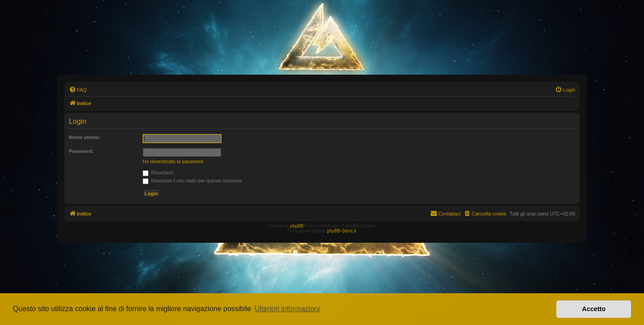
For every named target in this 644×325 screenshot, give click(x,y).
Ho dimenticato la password (173, 161)
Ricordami (158, 173)
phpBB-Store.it (341, 231)
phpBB (297, 226)
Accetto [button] (594, 309)
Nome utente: (85, 137)
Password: (81, 151)
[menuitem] (78, 90)
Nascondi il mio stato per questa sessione (192, 181)
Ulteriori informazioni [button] (287, 309)
